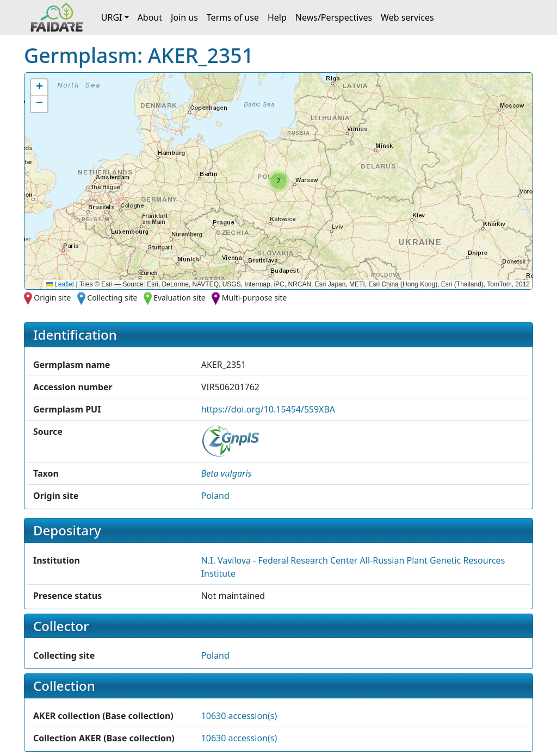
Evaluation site (180, 298)
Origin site (52, 298)
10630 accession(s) (239, 716)
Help (277, 17)
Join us (184, 17)
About (150, 17)
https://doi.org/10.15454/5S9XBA (268, 409)
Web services (407, 17)
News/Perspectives (334, 17)
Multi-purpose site (255, 298)
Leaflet (60, 284)
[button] (278, 181)
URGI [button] (112, 17)
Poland (215, 496)
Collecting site (112, 298)
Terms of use (233, 17)
